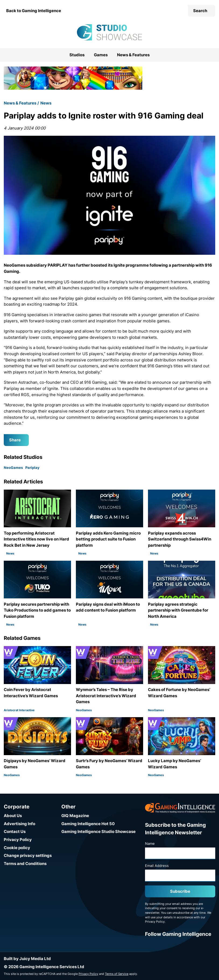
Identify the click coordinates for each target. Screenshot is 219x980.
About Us (13, 816)
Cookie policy (17, 848)
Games (101, 55)
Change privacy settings (28, 855)
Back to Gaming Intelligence (34, 11)
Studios (77, 55)
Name (150, 843)
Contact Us (15, 831)
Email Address (157, 866)
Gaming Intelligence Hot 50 (88, 824)
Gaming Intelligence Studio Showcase (98, 831)
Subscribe (180, 891)
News (46, 103)
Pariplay (32, 468)
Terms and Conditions (25, 864)
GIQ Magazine (75, 816)
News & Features (133, 55)
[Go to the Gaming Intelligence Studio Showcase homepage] (109, 32)
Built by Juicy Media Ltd (27, 959)
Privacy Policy (18, 840)
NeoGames (13, 468)
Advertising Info (20, 824)
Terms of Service (117, 974)
